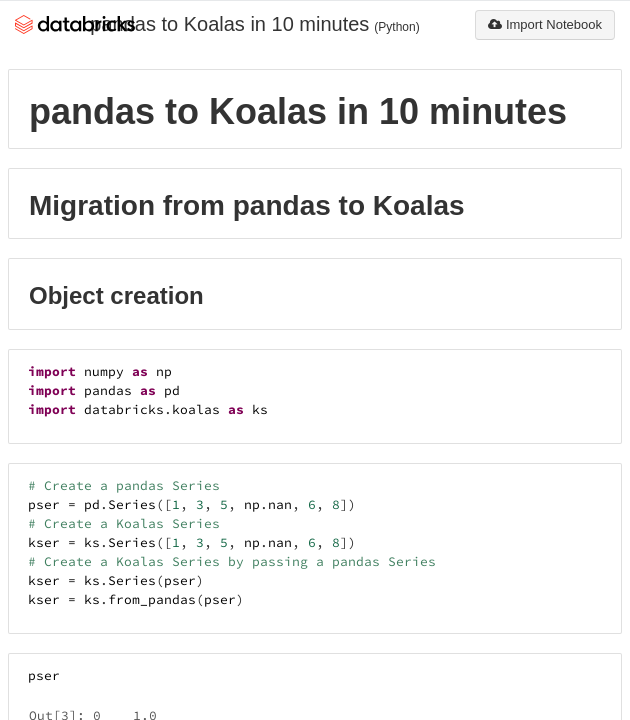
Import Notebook (545, 24)
